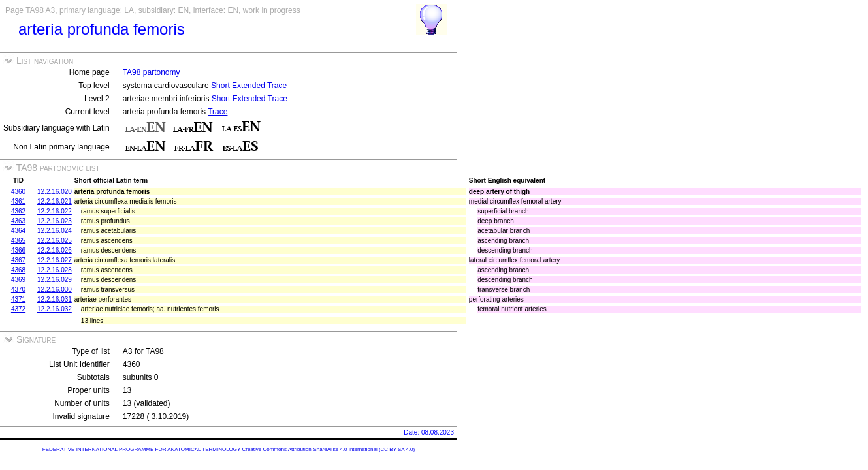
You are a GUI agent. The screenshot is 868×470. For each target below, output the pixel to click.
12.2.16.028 (55, 270)
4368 (18, 270)
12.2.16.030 (55, 290)
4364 (18, 231)
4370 (18, 290)
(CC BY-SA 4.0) (397, 449)
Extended (249, 86)
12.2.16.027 (55, 260)
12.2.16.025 (55, 241)
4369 (18, 280)
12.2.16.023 (55, 221)
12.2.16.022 (55, 211)
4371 (18, 299)
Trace (277, 86)
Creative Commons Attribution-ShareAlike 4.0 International (309, 449)
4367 (18, 260)
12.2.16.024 (55, 231)
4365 (18, 241)
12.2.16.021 (55, 201)
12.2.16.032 (55, 309)
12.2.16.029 (55, 280)
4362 (18, 211)
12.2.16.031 (55, 299)
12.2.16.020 (55, 192)
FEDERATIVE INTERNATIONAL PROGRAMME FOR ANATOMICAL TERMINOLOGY (141, 449)
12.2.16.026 (55, 250)
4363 (18, 221)
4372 (18, 309)
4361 (18, 201)
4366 (18, 250)
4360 (18, 192)
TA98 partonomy (152, 72)
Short (220, 86)
